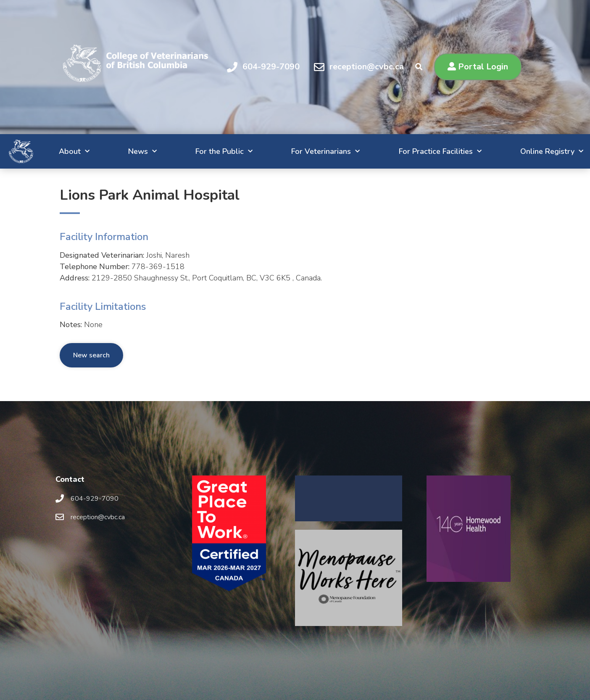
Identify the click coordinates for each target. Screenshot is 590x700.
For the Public (194, 152)
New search (91, 355)
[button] (478, 67)
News (107, 152)
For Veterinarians (301, 152)
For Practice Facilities (420, 152)
